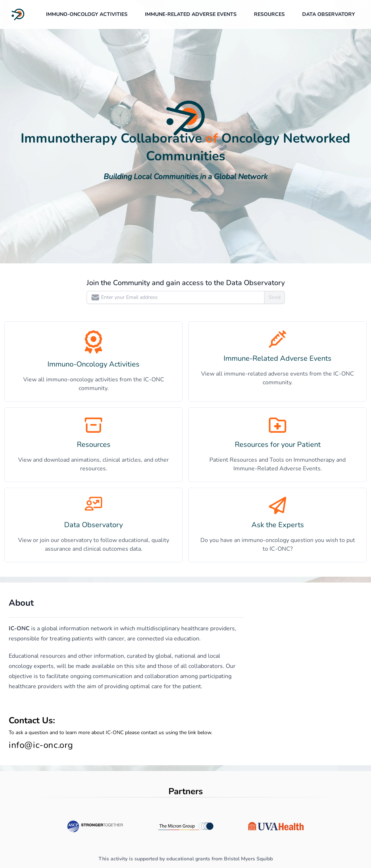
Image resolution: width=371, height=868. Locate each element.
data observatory (329, 14)
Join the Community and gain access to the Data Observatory (186, 283)
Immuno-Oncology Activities (87, 14)
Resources (269, 14)
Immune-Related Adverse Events (191, 14)
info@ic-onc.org (41, 745)
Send (274, 297)
